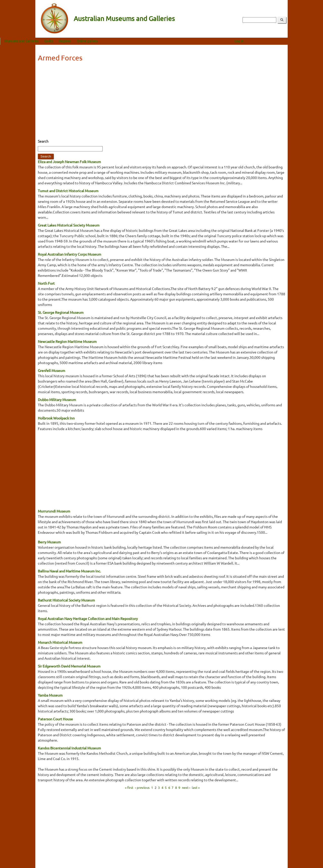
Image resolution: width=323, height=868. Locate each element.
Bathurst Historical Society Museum (66, 600)
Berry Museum (49, 542)
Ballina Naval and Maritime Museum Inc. (69, 571)
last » (196, 787)
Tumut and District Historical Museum (68, 191)
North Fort (46, 283)
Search (43, 141)
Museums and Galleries (57, 41)
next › (186, 787)
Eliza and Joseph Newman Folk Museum (69, 162)
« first (129, 787)
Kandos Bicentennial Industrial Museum (69, 748)
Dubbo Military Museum (57, 399)
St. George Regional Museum (61, 312)
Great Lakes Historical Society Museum (69, 225)
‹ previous (142, 787)
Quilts (84, 41)
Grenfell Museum (51, 370)
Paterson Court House (55, 719)
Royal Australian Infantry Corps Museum (70, 254)
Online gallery (122, 41)
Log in (274, 41)
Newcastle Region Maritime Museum (67, 341)
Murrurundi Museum (54, 511)
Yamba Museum (50, 695)
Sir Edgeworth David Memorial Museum (69, 666)
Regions (100, 41)
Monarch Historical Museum (60, 642)
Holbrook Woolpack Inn (56, 418)
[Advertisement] (161, 102)
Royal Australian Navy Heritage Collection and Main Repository (88, 618)
